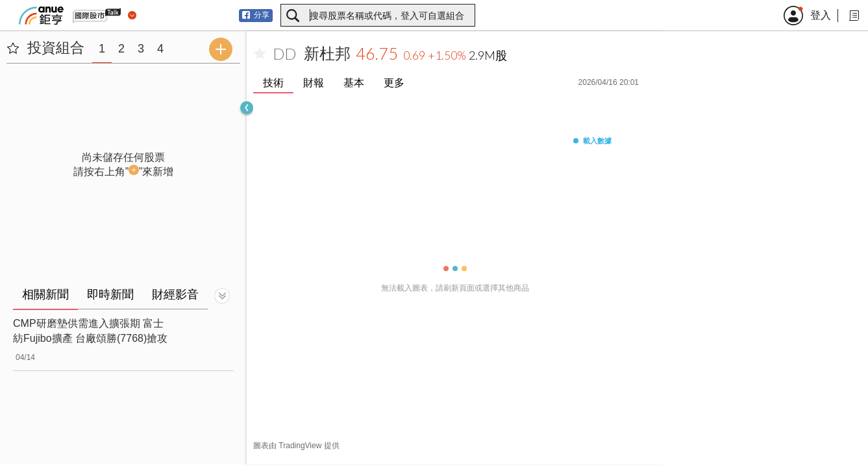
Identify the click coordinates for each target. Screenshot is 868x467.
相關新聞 (45, 294)
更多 (394, 83)
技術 (273, 83)
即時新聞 (110, 294)
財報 (314, 83)
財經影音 (175, 294)
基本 (354, 83)
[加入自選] (260, 54)
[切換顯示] (222, 296)
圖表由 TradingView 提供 (296, 446)
